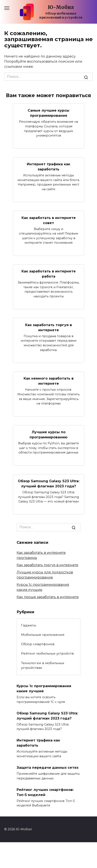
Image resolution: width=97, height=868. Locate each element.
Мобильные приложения (43, 635)
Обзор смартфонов (38, 644)
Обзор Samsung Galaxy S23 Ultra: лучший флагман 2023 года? (49, 484)
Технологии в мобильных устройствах (43, 665)
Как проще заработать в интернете (48, 597)
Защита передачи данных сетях (48, 768)
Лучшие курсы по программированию (48, 435)
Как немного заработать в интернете (49, 381)
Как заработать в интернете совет (49, 220)
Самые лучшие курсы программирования (48, 113)
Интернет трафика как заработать (48, 167)
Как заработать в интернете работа (49, 274)
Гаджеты (29, 625)
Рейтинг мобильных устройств (47, 653)
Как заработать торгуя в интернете (48, 327)
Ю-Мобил (61, 7)
